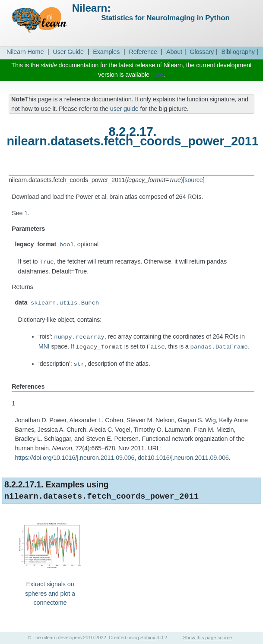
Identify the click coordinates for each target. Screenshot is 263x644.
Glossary (202, 52)
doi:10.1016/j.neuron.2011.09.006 (183, 458)
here (157, 75)
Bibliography (238, 52)
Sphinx (148, 638)
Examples (106, 52)
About (174, 52)
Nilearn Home (25, 52)
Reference (143, 52)
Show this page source (208, 638)
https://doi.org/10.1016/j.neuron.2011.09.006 (74, 458)
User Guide (68, 52)
